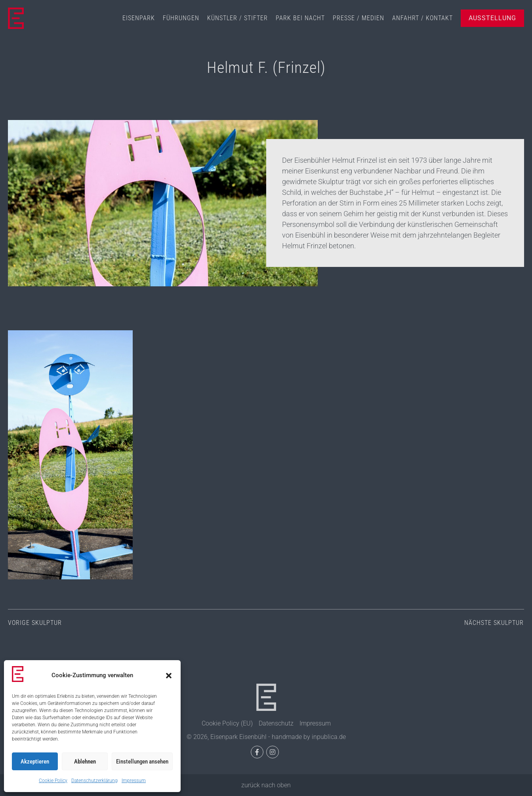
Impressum (134, 781)
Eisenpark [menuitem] (139, 18)
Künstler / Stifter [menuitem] (237, 18)
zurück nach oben (266, 785)
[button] (169, 676)
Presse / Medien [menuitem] (358, 18)
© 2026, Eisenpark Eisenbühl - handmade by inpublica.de (266, 737)
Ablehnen (85, 762)
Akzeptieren (35, 762)
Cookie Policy (53, 781)
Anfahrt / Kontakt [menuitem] (422, 18)
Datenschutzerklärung (94, 781)
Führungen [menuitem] (181, 18)
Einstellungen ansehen (142, 762)
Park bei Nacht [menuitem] (300, 18)
